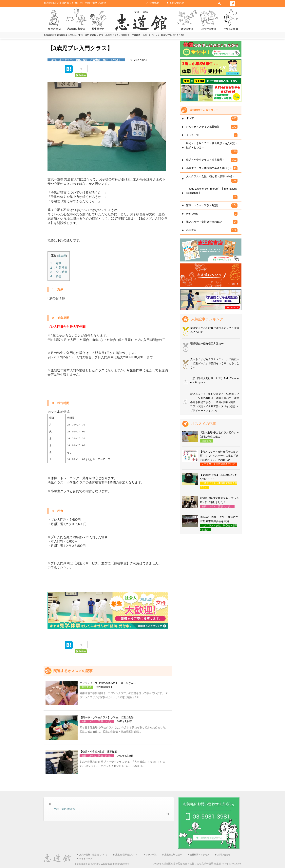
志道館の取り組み (173, 855)
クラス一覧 (151, 855)
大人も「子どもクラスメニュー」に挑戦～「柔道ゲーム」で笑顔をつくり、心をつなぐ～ (215, 363)
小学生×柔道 (209, 20)
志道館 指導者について (127, 855)
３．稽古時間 (59, 272)
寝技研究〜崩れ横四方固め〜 (207, 344)
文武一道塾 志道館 (64, 809)
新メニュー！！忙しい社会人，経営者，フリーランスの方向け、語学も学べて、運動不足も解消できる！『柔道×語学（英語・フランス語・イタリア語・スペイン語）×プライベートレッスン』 (215, 402)
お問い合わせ (177, 3)
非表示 (62, 256)
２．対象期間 (59, 268)
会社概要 (154, 3)
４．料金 (56, 276)
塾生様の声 (98, 20)
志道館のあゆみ (76, 20)
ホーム (142, 20)
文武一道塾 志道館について (93, 855)
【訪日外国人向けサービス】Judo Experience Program (214, 380)
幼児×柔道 (187, 20)
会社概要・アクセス (200, 855)
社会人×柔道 (231, 20)
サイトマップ (86, 858)
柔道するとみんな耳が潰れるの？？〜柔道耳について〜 (215, 330)
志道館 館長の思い (54, 20)
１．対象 (56, 263)
